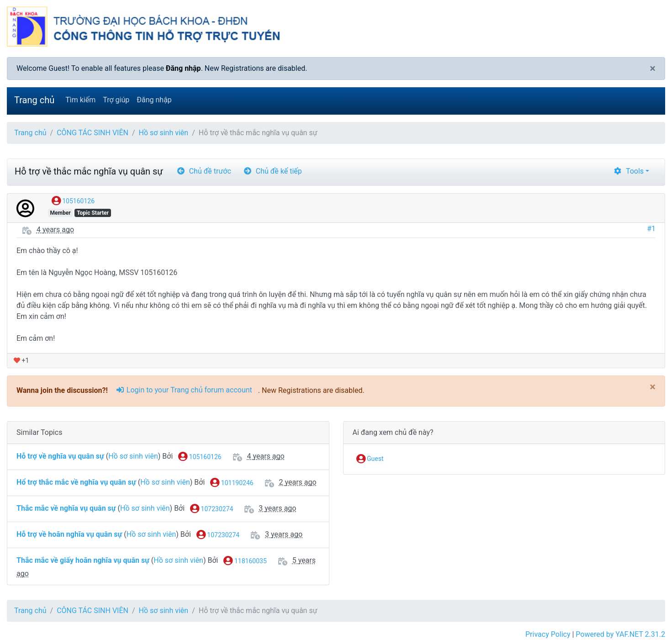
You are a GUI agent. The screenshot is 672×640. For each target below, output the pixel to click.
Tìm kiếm (80, 100)
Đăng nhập (183, 68)
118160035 (245, 561)
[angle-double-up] (647, 611)
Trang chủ (34, 100)
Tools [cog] (628, 171)
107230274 (212, 509)
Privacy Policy (548, 634)
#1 (651, 229)
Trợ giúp (116, 100)
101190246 (232, 483)
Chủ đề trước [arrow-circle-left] (204, 171)
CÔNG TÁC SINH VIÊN (93, 133)
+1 (21, 360)
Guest (370, 459)
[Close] (653, 69)
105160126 (73, 201)
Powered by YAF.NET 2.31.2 (620, 634)
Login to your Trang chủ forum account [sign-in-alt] (184, 390)
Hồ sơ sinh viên (164, 133)
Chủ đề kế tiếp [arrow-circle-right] (273, 171)
